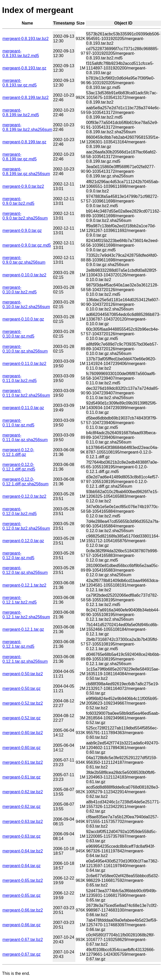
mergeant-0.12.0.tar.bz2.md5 (20, 511)
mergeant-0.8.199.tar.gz (25, 142)
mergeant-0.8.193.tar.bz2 (26, 39)
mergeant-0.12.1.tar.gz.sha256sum (25, 659)
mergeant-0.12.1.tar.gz (23, 629)
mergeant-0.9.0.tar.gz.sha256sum (24, 260)
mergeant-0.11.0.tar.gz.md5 (19, 423)
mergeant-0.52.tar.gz (22, 718)
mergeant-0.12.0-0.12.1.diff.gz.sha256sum (26, 482)
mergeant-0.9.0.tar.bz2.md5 (19, 201)
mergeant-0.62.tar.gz (22, 807)
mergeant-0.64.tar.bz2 (23, 851)
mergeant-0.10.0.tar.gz (23, 319)
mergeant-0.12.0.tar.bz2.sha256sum (26, 526)
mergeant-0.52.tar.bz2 (23, 703)
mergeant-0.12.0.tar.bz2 (25, 496)
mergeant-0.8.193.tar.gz (25, 68)
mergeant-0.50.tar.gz (22, 689)
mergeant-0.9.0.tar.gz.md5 (27, 245)
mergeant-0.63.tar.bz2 (23, 822)
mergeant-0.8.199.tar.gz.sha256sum (26, 171)
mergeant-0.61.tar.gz (22, 777)
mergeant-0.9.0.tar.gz (22, 231)
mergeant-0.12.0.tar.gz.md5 (19, 555)
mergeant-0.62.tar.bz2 (23, 792)
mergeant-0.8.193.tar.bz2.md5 (21, 53)
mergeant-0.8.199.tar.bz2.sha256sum (27, 127)
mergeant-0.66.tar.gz (22, 925)
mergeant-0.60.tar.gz (22, 748)
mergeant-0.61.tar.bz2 (23, 762)
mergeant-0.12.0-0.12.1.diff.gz (18, 452)
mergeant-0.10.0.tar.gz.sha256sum (25, 349)
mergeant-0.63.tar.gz (22, 836)
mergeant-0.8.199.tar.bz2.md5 (21, 112)
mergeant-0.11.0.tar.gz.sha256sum (25, 437)
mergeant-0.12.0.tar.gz (23, 541)
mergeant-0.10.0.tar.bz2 (25, 275)
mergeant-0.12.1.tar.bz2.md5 (20, 600)
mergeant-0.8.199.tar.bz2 (26, 98)
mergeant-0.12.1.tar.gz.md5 (19, 644)
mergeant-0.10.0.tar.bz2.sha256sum (26, 304)
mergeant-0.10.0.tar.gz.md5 (19, 334)
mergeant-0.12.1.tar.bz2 (25, 585)
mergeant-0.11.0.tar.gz (23, 408)
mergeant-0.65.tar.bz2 (23, 880)
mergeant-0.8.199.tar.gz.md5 (20, 157)
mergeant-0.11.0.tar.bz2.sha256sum (26, 393)
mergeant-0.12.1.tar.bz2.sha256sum (26, 615)
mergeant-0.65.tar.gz (22, 895)
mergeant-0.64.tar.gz (22, 866)
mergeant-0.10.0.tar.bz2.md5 (20, 290)
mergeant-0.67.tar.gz (22, 954)
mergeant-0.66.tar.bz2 (23, 910)
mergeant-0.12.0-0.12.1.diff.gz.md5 (19, 467)
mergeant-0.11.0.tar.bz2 (25, 364)
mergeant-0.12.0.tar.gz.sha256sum (25, 570)
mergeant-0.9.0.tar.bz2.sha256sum (25, 216)
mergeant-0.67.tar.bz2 (23, 940)
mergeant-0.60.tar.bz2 (23, 733)
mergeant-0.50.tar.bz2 (23, 674)
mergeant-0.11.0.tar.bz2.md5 (20, 378)
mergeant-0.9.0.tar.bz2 (23, 186)
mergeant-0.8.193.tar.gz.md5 (20, 83)
